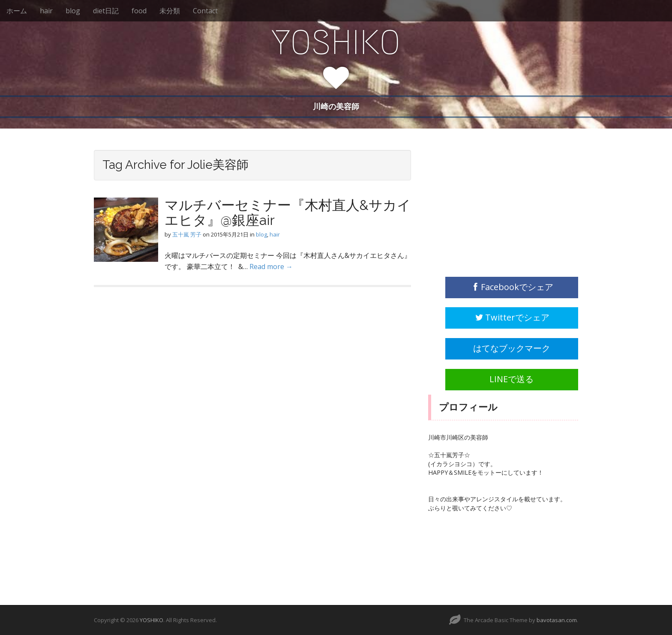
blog (73, 11)
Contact (205, 11)
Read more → (271, 267)
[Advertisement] (492, 204)
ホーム (17, 11)
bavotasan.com (557, 620)
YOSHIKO (336, 42)
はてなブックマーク (512, 348)
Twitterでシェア (512, 317)
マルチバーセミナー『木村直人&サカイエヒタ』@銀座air (288, 213)
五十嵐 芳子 (187, 234)
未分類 (170, 11)
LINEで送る (511, 379)
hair (46, 11)
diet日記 (106, 11)
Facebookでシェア (512, 287)
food (139, 11)
